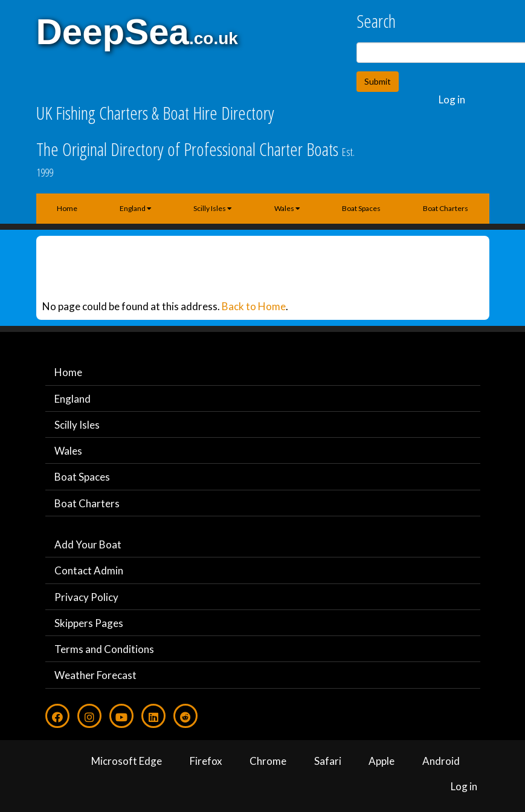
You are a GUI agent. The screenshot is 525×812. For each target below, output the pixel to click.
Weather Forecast (95, 675)
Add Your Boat (88, 544)
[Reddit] (185, 716)
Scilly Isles (213, 208)
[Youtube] (121, 716)
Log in (452, 99)
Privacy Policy (86, 597)
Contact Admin (89, 570)
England (136, 208)
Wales (287, 208)
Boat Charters (446, 208)
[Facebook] (57, 716)
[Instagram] (89, 716)
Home (67, 208)
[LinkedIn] (153, 716)
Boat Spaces (361, 208)
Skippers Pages (89, 623)
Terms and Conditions (104, 649)
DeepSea (113, 32)
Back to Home (254, 306)
